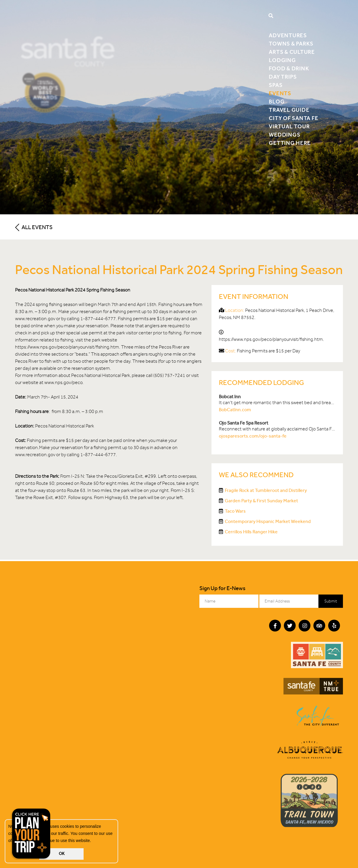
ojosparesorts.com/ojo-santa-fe (253, 436)
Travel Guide (289, 110)
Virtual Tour (289, 126)
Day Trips (283, 77)
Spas (276, 85)
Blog (277, 102)
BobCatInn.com (235, 410)
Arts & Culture (292, 52)
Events (280, 93)
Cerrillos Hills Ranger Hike (251, 532)
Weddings (284, 135)
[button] (93, 841)
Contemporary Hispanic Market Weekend (268, 521)
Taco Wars (235, 511)
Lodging (282, 60)
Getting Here (290, 143)
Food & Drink (289, 68)
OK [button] (62, 854)
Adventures (288, 35)
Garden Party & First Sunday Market (261, 501)
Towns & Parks (291, 44)
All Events (34, 227)
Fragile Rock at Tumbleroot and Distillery (266, 490)
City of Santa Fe (293, 118)
